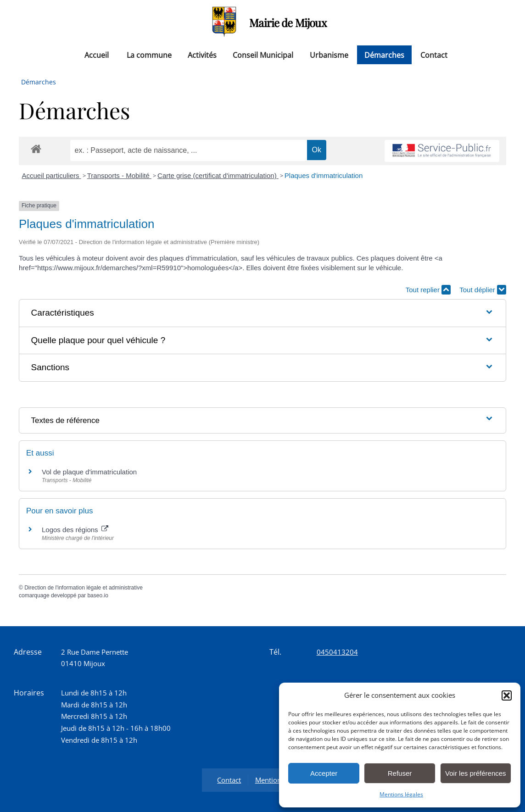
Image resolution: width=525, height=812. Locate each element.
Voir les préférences (476, 773)
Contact (434, 55)
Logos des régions (75, 530)
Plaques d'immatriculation (324, 175)
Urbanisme (329, 55)
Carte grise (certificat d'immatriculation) (218, 175)
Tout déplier (483, 290)
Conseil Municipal (263, 55)
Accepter (324, 773)
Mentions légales (401, 794)
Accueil (97, 55)
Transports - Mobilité (119, 175)
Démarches (384, 55)
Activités (202, 55)
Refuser (400, 773)
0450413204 (337, 652)
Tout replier (428, 290)
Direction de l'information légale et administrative (84, 588)
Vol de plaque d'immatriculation (89, 472)
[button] (507, 695)
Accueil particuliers (52, 175)
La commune (149, 55)
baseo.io (98, 595)
